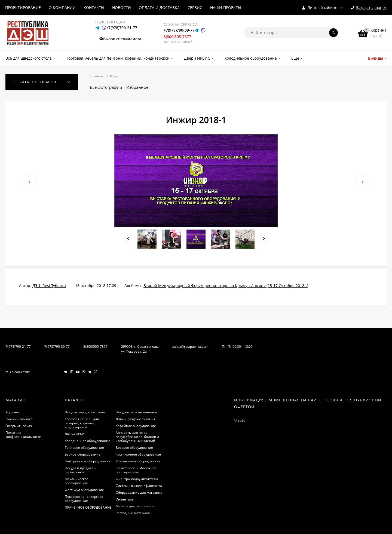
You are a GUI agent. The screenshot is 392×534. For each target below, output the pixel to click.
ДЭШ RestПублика (49, 286)
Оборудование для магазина (139, 492)
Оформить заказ (19, 426)
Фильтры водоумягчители (137, 479)
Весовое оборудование (134, 448)
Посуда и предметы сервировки (80, 470)
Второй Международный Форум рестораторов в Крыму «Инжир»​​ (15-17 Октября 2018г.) (226, 286)
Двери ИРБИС (76, 434)
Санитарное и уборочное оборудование (136, 470)
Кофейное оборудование (136, 426)
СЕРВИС (195, 7)
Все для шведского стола (85, 412)
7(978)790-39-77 (57, 347)
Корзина (12, 412)
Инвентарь (125, 499)
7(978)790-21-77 (18, 347)
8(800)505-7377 (177, 37)
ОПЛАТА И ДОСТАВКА (159, 7)
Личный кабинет (19, 419)
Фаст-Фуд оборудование (84, 490)
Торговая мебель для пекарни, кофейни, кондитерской (82, 423)
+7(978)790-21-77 (122, 28)
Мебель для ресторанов (135, 506)
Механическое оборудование (77, 481)
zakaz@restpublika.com (190, 347)
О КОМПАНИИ (62, 7)
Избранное (137, 87)
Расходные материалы (134, 513)
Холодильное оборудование (88, 441)
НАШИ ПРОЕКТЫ (226, 7)
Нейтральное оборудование (88, 461)
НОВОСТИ (122, 7)
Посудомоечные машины (136, 412)
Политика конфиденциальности (23, 435)
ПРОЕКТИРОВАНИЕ (23, 7)
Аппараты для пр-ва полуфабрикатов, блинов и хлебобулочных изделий (137, 437)
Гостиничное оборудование (138, 454)
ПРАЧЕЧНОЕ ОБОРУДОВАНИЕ (88, 507)
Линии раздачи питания (136, 419)
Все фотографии (106, 87)
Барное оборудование (83, 454)
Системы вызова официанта (139, 486)
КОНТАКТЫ (94, 7)
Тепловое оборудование (84, 448)
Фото (114, 76)
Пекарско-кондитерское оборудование (84, 499)
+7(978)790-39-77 (179, 30)
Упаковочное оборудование (138, 461)
